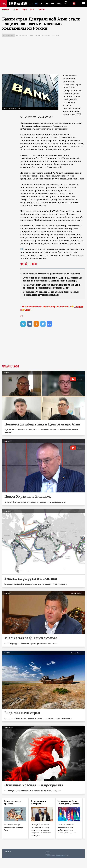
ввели (74, 214)
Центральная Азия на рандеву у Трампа (69, 812)
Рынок (19, 35)
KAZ (31, 3)
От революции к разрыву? (38, 812)
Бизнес (31, 35)
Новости (6, 10)
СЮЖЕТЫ (42, 10)
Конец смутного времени (12, 812)
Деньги (38, 35)
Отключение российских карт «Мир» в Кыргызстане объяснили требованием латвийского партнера (46, 284)
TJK (42, 3)
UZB (54, 3)
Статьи (16, 10)
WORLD (61, 3)
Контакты (8, 861)
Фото (33, 10)
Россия (25, 35)
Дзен (28, 320)
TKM (48, 3)
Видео (25, 10)
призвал (25, 255)
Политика (55, 35)
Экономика (46, 35)
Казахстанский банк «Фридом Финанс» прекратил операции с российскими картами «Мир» (50, 294)
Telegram (79, 317)
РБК (75, 99)
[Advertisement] (43, 56)
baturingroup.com (60, 866)
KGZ (37, 3)
